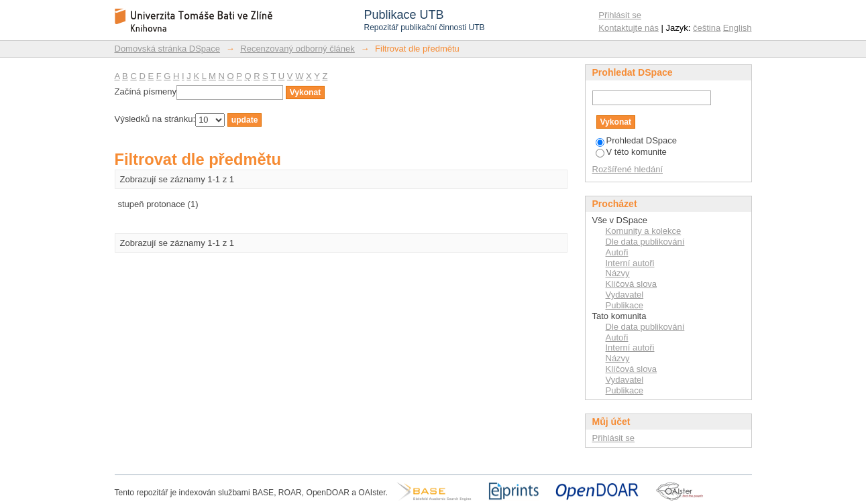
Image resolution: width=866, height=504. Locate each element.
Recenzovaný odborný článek (297, 49)
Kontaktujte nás (629, 28)
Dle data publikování (645, 242)
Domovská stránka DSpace (168, 49)
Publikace (625, 305)
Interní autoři (630, 263)
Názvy (618, 273)
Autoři (617, 252)
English (738, 28)
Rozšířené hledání (628, 169)
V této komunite (631, 152)
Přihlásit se (620, 15)
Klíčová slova (632, 284)
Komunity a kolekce (644, 231)
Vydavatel (625, 295)
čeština (707, 28)
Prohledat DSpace (637, 140)
